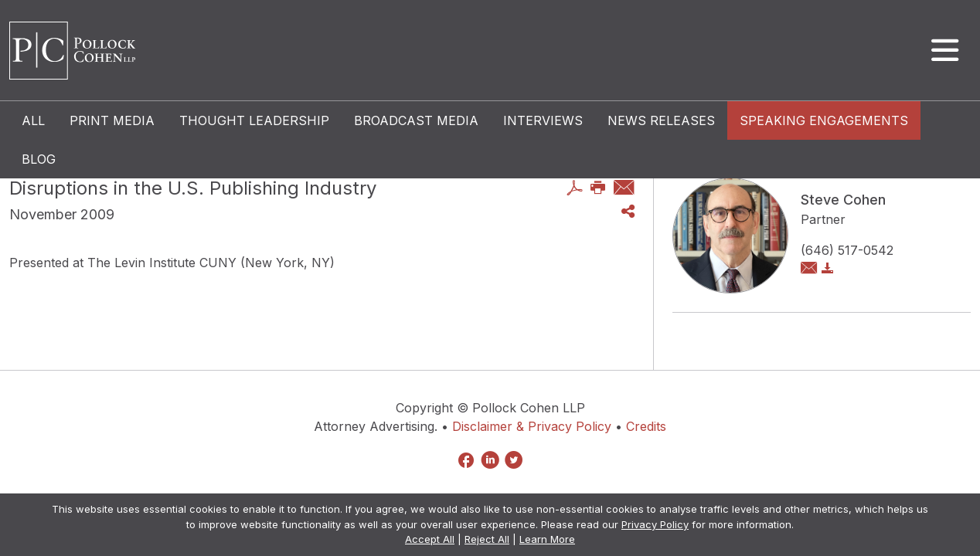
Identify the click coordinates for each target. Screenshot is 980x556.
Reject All (487, 539)
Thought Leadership (254, 120)
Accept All (430, 539)
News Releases (661, 120)
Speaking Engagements (824, 120)
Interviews (543, 120)
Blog (39, 159)
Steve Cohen (843, 200)
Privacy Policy (655, 524)
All (33, 120)
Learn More (547, 539)
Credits (646, 426)
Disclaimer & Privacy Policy (532, 426)
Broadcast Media (416, 120)
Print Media (112, 120)
